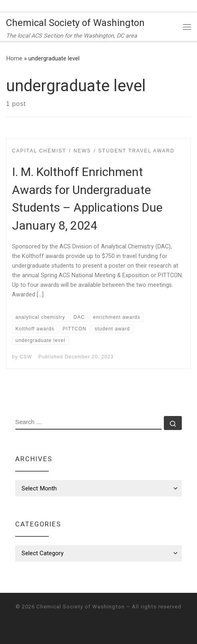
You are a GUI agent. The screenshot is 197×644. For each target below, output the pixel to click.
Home (14, 58)
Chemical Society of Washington (81, 607)
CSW (26, 357)
